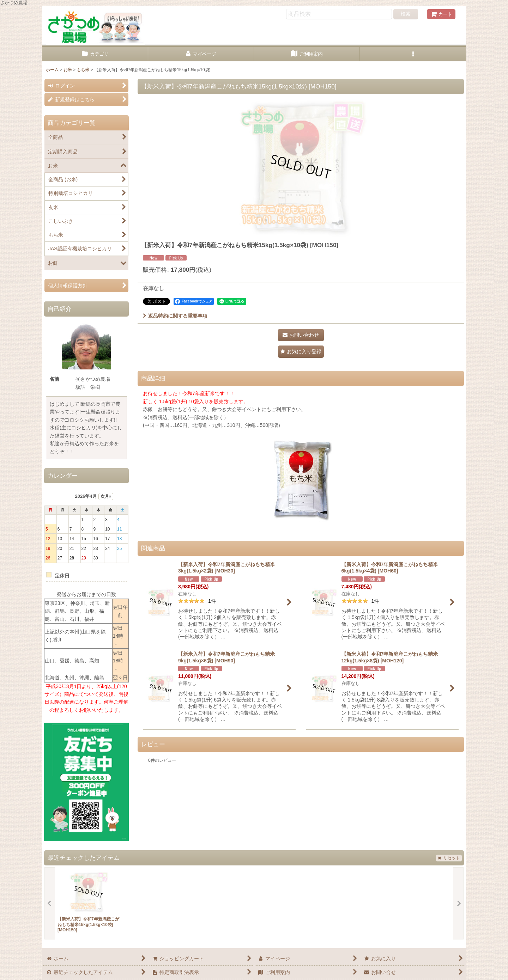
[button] (413, 54)
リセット (449, 858)
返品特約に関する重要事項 (175, 316)
